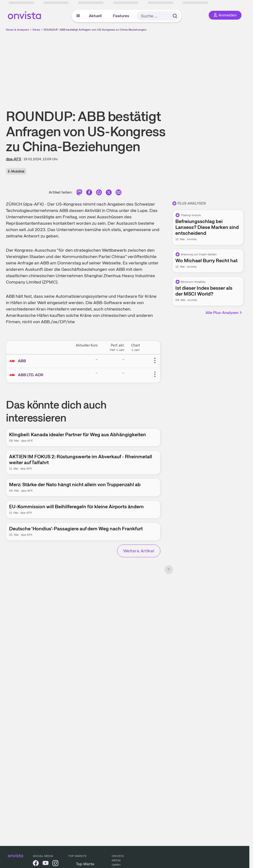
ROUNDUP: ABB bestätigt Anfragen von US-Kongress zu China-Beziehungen (95, 30)
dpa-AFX (14, 159)
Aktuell (95, 16)
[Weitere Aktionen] (155, 360)
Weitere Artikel (139, 551)
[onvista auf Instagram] (55, 864)
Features (121, 16)
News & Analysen (18, 30)
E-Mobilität (16, 171)
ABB (22, 361)
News (36, 30)
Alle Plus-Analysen (224, 313)
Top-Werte (85, 864)
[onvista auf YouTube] (46, 864)
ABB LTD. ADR (31, 375)
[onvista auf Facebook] (36, 864)
